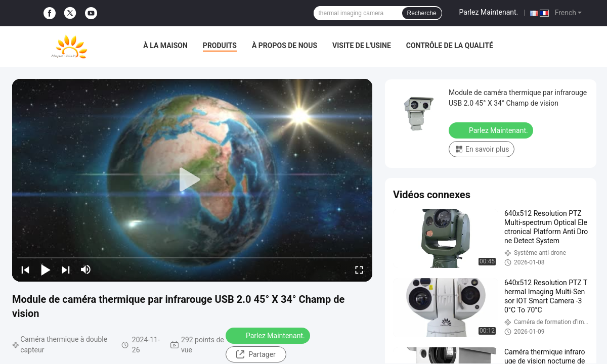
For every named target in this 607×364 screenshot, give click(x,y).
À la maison (165, 45)
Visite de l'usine (362, 45)
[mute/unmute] (86, 269)
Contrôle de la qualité (450, 45)
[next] (66, 269)
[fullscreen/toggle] (359, 269)
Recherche (422, 13)
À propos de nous (285, 45)
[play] (192, 180)
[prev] (25, 269)
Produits (220, 45)
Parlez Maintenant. (489, 12)
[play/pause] (46, 269)
